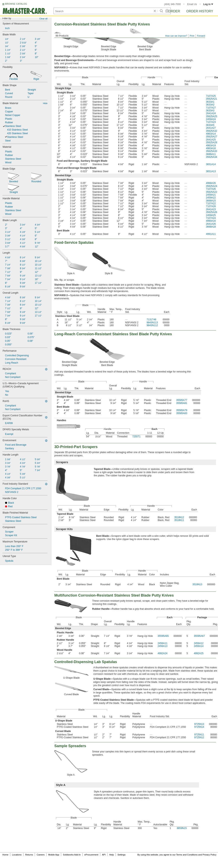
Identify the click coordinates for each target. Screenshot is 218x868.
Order (174, 11)
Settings (121, 855)
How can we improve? (176, 36)
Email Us (192, 4)
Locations (17, 855)
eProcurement (91, 855)
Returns (29, 855)
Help (112, 855)
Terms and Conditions (187, 855)
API (104, 855)
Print (192, 36)
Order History (200, 11)
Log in (208, 4)
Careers (41, 855)
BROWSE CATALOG (16, 4)
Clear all (43, 19)
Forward (201, 36)
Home (5, 855)
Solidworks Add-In (72, 855)
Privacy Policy (210, 855)
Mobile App (54, 855)
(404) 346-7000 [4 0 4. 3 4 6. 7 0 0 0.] (173, 4)
